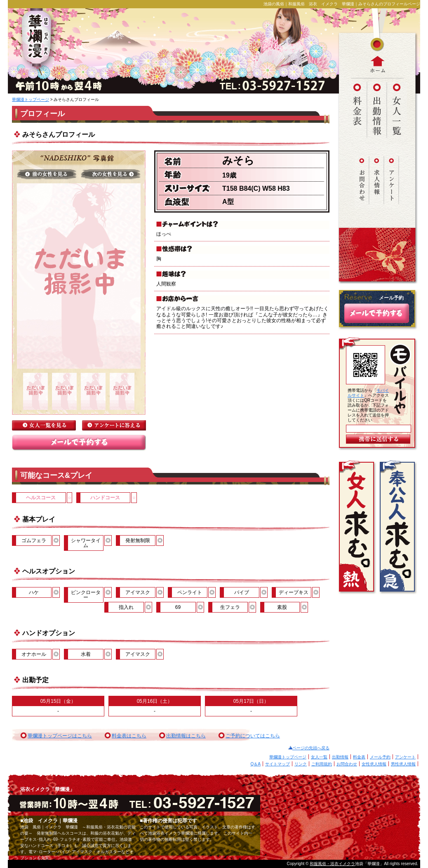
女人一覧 (319, 757)
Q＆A (256, 764)
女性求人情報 (374, 764)
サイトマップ (277, 764)
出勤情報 (340, 757)
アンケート (405, 757)
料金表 (359, 757)
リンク (301, 764)
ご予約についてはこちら (253, 736)
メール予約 (380, 757)
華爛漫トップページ (31, 99)
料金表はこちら (129, 736)
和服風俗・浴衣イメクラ (332, 864)
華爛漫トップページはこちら (60, 736)
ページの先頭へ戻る (311, 748)
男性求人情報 (403, 764)
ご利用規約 (322, 764)
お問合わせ (347, 764)
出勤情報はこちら (186, 736)
